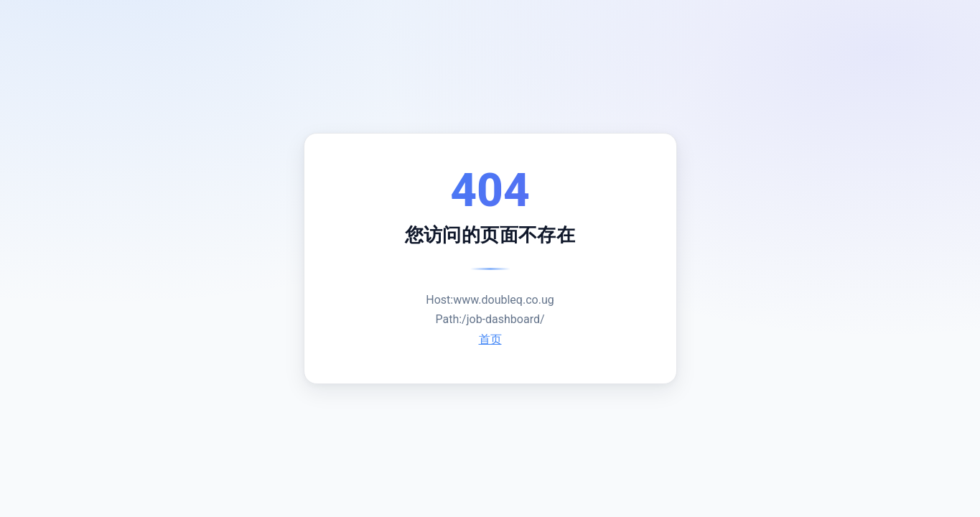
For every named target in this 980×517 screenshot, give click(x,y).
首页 (490, 339)
